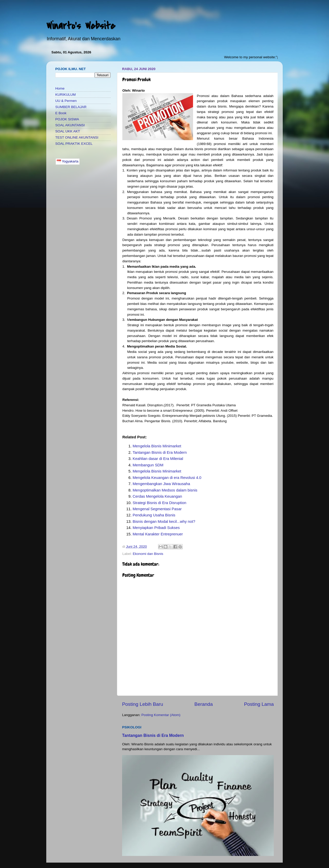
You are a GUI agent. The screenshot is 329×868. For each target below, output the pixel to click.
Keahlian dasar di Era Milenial (158, 459)
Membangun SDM (148, 465)
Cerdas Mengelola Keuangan (157, 496)
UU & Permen (66, 101)
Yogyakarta (68, 161)
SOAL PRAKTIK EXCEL (74, 144)
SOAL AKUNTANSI (70, 125)
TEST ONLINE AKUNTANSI (77, 137)
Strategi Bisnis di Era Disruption (159, 503)
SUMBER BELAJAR (71, 107)
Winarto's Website (81, 26)
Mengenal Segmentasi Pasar (157, 509)
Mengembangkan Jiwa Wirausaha (161, 484)
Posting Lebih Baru (143, 704)
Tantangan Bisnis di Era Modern (160, 452)
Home (60, 88)
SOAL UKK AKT (68, 131)
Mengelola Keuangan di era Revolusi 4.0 (167, 478)
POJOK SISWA (67, 119)
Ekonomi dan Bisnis (148, 554)
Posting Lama (259, 704)
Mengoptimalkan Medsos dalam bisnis (165, 490)
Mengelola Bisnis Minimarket (157, 446)
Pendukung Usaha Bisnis (154, 515)
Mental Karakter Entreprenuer (158, 534)
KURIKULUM (66, 95)
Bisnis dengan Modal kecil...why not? (164, 522)
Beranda (203, 704)
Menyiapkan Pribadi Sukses (156, 528)
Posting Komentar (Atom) (161, 715)
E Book (61, 113)
